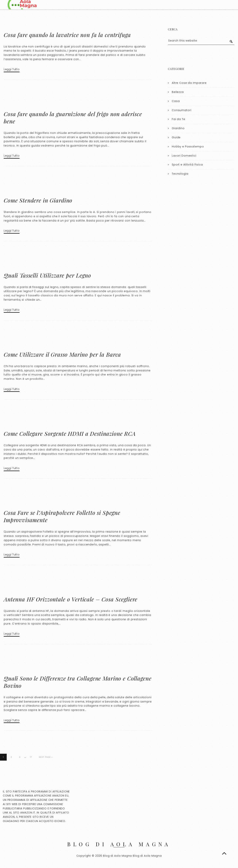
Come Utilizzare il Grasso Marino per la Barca (62, 354)
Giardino (178, 128)
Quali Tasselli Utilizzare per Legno (47, 275)
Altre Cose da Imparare (189, 83)
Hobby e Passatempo (188, 146)
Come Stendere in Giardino (38, 200)
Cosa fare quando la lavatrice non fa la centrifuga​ (67, 35)
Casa (176, 101)
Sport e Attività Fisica (187, 165)
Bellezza (178, 92)
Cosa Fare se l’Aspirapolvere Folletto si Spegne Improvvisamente (62, 516)
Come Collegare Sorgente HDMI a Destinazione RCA (70, 434)
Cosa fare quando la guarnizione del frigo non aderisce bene (73, 118)
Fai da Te (178, 119)
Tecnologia (180, 174)
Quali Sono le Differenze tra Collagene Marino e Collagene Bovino (78, 682)
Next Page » (46, 757)
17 (31, 757)
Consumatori (181, 110)
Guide (176, 137)
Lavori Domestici (184, 156)
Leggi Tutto (12, 69)
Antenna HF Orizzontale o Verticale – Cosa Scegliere (71, 599)
